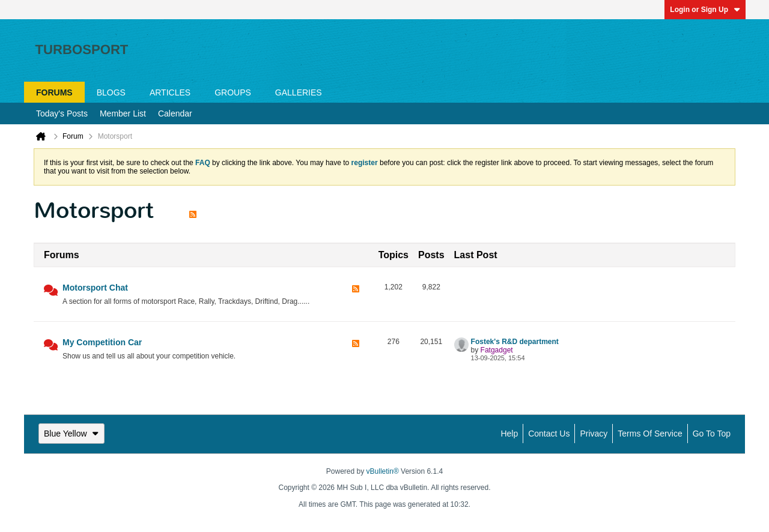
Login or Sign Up (705, 10)
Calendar (175, 113)
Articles (170, 92)
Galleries (299, 92)
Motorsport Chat (95, 288)
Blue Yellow (71, 434)
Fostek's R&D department (515, 342)
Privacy (594, 434)
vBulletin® (383, 471)
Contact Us (549, 434)
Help (509, 434)
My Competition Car (102, 342)
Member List (123, 113)
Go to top (712, 434)
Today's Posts (62, 113)
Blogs (111, 92)
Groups (233, 92)
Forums (54, 92)
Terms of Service (650, 434)
